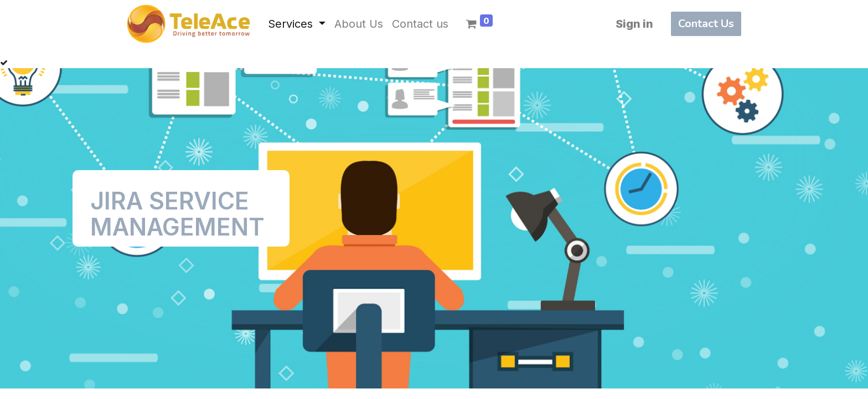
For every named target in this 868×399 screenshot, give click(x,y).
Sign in (634, 24)
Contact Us (706, 24)
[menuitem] (359, 24)
